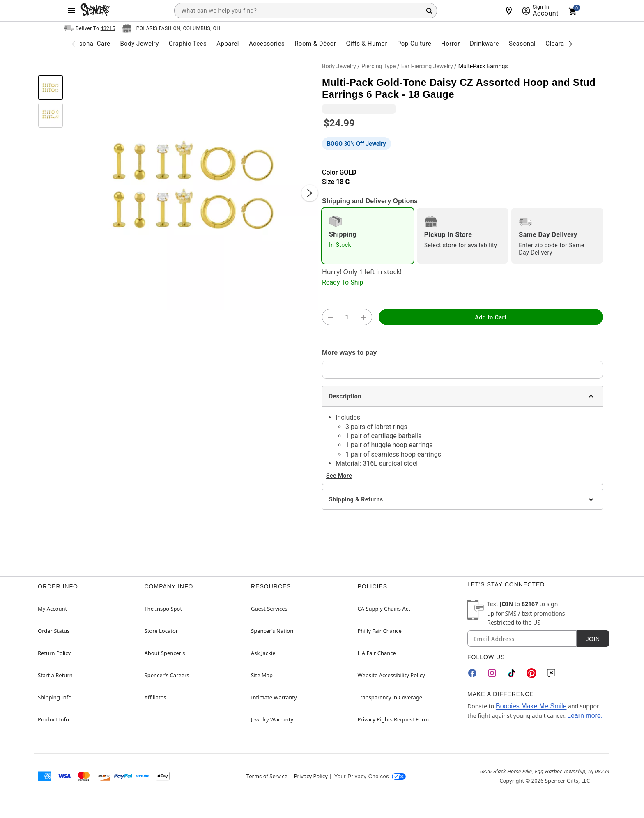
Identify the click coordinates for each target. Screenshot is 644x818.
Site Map (262, 675)
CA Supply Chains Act (384, 609)
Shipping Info (55, 697)
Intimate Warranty (274, 697)
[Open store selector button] (171, 28)
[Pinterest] (531, 673)
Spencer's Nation (272, 631)
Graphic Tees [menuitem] (188, 44)
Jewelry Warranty (272, 719)
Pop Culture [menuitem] (414, 44)
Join (593, 639)
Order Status (54, 631)
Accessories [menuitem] (267, 44)
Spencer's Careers (167, 675)
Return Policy (54, 653)
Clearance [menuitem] (560, 44)
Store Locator (161, 631)
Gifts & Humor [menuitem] (367, 44)
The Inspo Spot (163, 609)
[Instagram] (492, 673)
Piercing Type (379, 66)
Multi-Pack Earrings (483, 66)
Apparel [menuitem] (228, 44)
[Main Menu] (71, 11)
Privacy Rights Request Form (393, 719)
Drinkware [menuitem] (484, 44)
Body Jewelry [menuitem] (139, 44)
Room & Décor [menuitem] (315, 44)
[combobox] (306, 11)
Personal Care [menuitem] (90, 44)
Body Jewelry (339, 66)
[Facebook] (472, 673)
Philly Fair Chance (380, 631)
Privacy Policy (311, 776)
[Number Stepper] (347, 317)
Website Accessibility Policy (391, 675)
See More (339, 476)
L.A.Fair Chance (377, 653)
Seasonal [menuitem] (522, 44)
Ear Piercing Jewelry (427, 66)
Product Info (53, 719)
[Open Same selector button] (90, 28)
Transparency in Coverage (390, 697)
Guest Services (269, 609)
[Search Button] (429, 11)
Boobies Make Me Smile (531, 706)
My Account (52, 609)
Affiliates (155, 697)
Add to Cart (491, 317)
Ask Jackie (263, 653)
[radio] (368, 236)
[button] (193, 185)
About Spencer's (165, 653)
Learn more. (585, 716)
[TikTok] (512, 673)
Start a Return (55, 675)
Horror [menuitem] (451, 44)
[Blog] (551, 673)
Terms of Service (267, 776)
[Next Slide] (310, 193)
